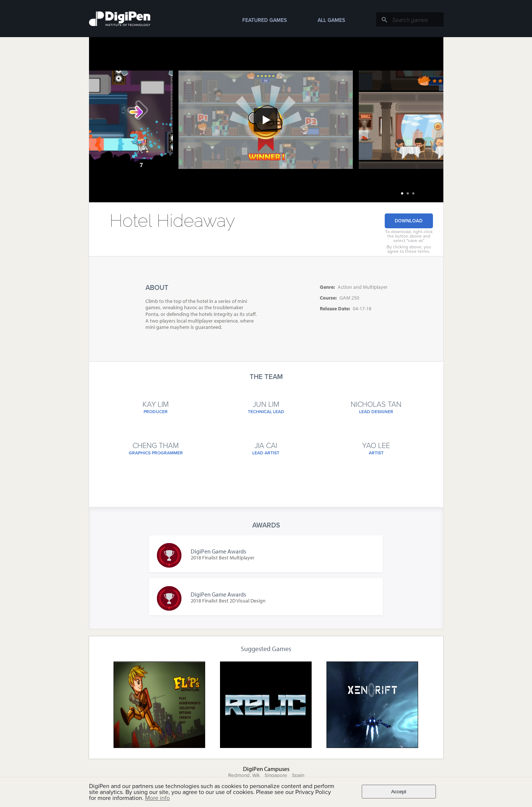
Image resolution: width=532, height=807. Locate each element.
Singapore (276, 775)
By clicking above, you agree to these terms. (409, 249)
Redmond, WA (244, 775)
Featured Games (265, 20)
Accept (399, 792)
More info (157, 798)
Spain (298, 775)
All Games (331, 20)
